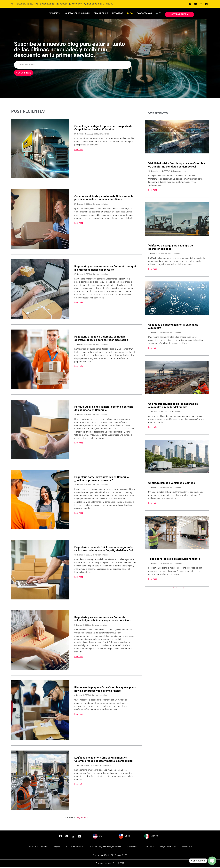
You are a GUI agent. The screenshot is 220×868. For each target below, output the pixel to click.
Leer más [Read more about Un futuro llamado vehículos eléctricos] (153, 504)
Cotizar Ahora (180, 15)
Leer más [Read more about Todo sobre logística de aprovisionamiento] (153, 580)
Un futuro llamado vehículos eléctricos (172, 484)
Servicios (54, 14)
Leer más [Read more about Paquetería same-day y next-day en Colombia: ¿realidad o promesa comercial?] (79, 514)
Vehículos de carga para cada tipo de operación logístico (171, 248)
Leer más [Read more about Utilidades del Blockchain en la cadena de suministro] (153, 349)
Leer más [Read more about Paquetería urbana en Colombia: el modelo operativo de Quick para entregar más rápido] (79, 368)
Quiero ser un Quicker (78, 14)
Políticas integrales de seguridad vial (106, 848)
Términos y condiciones (38, 848)
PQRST (57, 848)
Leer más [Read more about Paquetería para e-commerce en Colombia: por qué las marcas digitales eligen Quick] (79, 304)
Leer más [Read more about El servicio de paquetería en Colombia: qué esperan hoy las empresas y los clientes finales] (79, 715)
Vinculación (132, 848)
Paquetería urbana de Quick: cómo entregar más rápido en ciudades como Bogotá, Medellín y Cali (104, 550)
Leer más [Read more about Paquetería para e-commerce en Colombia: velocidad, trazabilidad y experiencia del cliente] (79, 658)
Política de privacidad (75, 848)
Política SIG (187, 848)
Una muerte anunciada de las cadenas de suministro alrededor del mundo (173, 407)
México (154, 837)
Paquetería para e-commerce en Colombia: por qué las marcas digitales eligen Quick (105, 269)
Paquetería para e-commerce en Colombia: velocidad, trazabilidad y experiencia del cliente (103, 620)
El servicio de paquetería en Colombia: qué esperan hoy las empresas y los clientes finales (105, 690)
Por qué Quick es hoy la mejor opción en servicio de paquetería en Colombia (104, 410)
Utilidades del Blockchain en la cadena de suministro (173, 328)
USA (101, 837)
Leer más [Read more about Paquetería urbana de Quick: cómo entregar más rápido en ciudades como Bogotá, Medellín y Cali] (79, 578)
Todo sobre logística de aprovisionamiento (174, 560)
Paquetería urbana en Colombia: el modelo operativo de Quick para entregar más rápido (101, 339)
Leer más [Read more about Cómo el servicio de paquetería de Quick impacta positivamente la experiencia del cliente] (79, 224)
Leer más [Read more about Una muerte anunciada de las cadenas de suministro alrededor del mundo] (153, 428)
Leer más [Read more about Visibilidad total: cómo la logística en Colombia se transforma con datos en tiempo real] (153, 191)
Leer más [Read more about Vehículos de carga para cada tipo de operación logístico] (153, 270)
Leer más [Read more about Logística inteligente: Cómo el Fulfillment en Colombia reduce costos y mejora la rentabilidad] (79, 785)
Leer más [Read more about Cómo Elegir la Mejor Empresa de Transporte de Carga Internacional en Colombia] (79, 151)
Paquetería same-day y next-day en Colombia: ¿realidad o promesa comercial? (102, 480)
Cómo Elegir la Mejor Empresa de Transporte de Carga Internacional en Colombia (103, 129)
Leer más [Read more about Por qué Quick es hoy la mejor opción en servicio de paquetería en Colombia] (79, 444)
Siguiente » (82, 819)
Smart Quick (101, 14)
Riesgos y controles (168, 848)
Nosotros (118, 14)
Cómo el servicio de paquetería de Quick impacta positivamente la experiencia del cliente (104, 199)
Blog (130, 14)
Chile (127, 837)
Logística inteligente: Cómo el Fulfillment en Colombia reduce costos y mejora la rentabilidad (103, 761)
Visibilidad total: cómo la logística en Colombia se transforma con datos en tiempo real (177, 166)
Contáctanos (144, 14)
